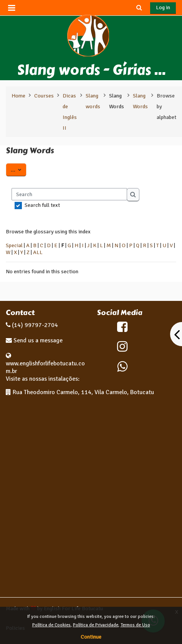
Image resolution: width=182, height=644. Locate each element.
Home (18, 96)
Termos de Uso (135, 625)
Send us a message (37, 340)
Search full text (42, 205)
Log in (163, 7)
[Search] (69, 194)
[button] (139, 8)
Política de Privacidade (96, 625)
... (19, 169)
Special (14, 245)
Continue (91, 637)
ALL (38, 252)
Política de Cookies (51, 625)
